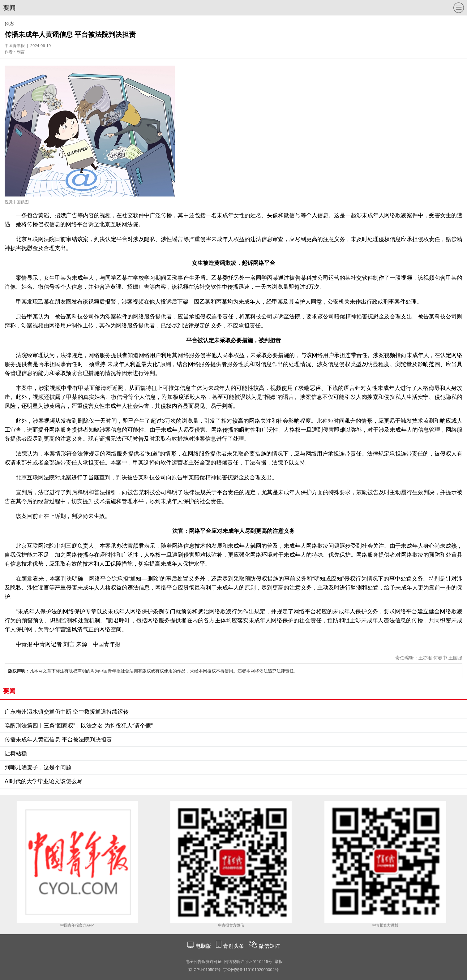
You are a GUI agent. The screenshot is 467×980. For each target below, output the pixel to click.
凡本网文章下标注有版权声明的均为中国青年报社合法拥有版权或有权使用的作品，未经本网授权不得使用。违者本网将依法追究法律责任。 (153, 671)
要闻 (9, 8)
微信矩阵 (269, 946)
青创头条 (234, 946)
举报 (279, 962)
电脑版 (203, 946)
